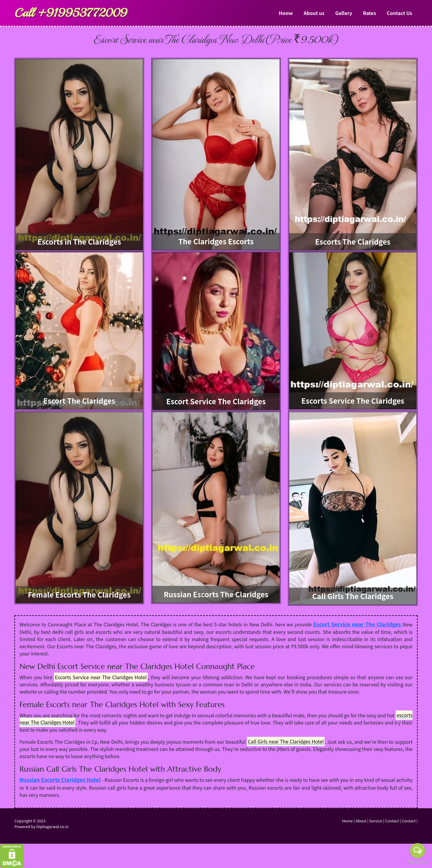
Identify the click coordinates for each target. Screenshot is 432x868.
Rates (369, 13)
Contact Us (399, 13)
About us (314, 13)
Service (376, 821)
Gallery (344, 13)
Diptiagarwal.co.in (52, 826)
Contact (392, 821)
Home (286, 13)
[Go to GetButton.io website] (418, 862)
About (361, 821)
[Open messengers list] (418, 851)
